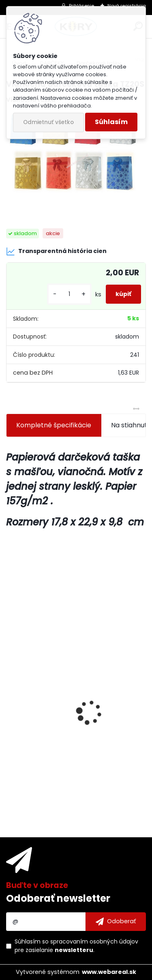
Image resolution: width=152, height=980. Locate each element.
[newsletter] (116, 922)
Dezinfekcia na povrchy (49, 719)
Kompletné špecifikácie (54, 425)
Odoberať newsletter (58, 898)
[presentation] (11, 698)
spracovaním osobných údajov (94, 941)
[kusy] (69, 294)
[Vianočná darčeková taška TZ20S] (76, 160)
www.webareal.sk (109, 972)
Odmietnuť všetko (48, 122)
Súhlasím (111, 122)
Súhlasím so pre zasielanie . (76, 946)
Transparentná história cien (56, 251)
